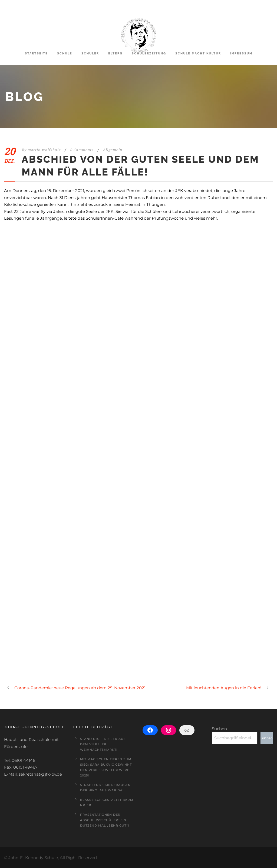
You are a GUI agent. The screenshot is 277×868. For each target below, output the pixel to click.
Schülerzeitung (149, 53)
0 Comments (82, 150)
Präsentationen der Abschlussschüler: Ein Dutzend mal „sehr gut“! (105, 820)
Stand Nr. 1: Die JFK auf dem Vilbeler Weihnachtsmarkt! (103, 744)
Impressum (241, 53)
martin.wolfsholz (44, 150)
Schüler (90, 53)
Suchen (219, 729)
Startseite (36, 53)
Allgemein (112, 150)
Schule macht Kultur (198, 53)
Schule (65, 53)
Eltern (115, 53)
